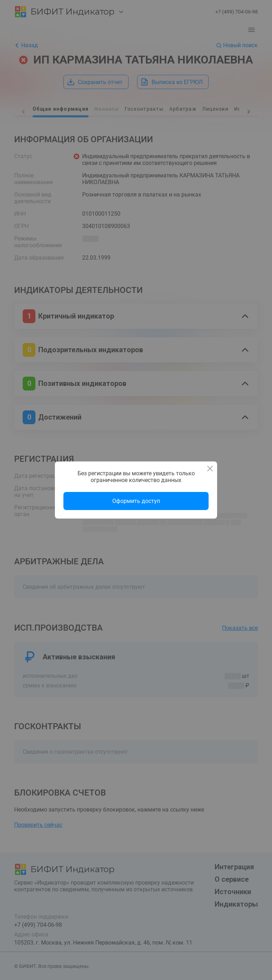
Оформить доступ (136, 501)
